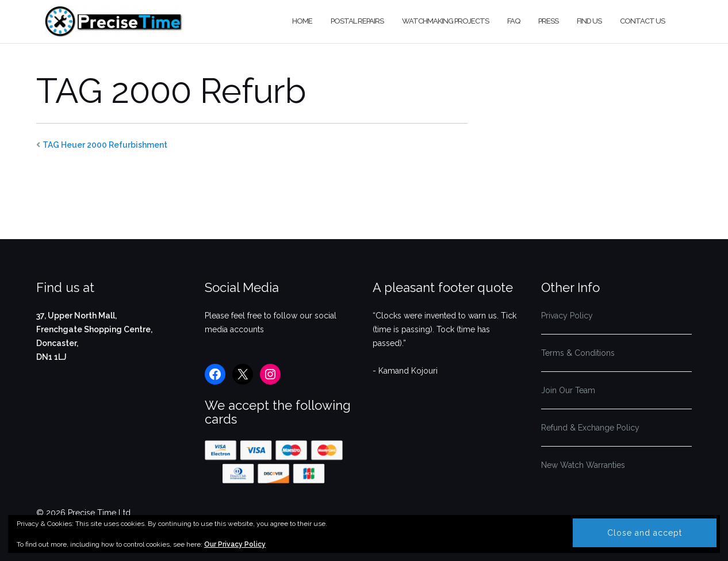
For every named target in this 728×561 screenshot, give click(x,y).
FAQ (514, 21)
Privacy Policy (567, 316)
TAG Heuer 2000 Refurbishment (105, 145)
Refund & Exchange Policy (590, 428)
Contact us (642, 21)
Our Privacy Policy (235, 544)
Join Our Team (568, 390)
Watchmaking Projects (445, 21)
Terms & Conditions (578, 353)
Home (302, 21)
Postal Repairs (357, 21)
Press (548, 21)
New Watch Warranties (583, 465)
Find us (589, 21)
